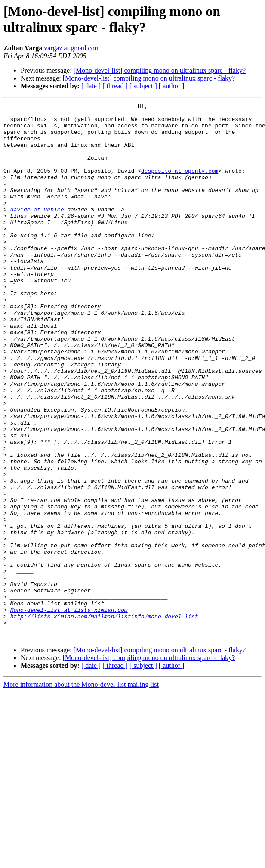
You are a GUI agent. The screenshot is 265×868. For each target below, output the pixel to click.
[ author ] (172, 86)
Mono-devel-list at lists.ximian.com (69, 712)
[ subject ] (143, 86)
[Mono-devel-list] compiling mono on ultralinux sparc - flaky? (160, 70)
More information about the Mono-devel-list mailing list (81, 790)
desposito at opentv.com (180, 185)
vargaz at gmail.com (72, 48)
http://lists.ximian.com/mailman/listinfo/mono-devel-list (104, 719)
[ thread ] (115, 86)
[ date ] (91, 86)
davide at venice (37, 231)
